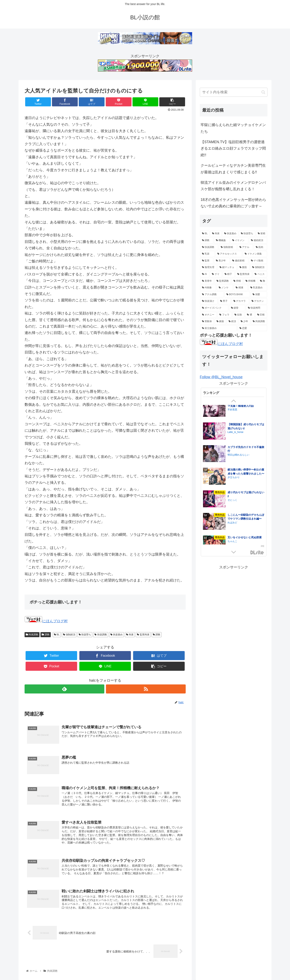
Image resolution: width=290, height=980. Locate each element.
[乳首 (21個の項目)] (207, 254)
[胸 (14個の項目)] (263, 281)
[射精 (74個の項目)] (262, 234)
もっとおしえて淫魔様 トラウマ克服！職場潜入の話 (245, 543)
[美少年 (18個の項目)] (222, 261)
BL (57, 635)
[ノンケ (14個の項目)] (225, 288)
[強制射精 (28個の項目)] (228, 247)
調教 (46, 635)
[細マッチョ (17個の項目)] (227, 267)
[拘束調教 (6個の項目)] (259, 322)
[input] (234, 92)
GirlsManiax (257, 553)
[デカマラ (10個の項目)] (240, 301)
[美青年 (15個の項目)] (207, 281)
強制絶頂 (69, 635)
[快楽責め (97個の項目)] (230, 234)
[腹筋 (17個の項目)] (244, 267)
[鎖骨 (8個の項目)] (237, 308)
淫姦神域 (233, 430)
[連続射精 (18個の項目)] (239, 261)
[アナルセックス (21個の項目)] (229, 254)
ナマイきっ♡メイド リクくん (245, 520)
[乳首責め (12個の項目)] (258, 288)
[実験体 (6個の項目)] (207, 322)
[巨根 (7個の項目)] (261, 315)
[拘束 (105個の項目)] (216, 234)
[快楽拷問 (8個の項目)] (257, 308)
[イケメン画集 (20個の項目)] (255, 254)
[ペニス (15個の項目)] (260, 274)
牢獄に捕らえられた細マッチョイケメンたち (233, 128)
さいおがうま (235, 433)
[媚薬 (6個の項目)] (220, 322)
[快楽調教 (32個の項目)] (209, 247)
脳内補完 (232, 460)
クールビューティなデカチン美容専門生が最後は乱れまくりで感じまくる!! (233, 169)
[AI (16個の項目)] (205, 274)
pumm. (231, 501)
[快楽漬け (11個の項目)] (209, 301)
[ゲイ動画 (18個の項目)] (258, 261)
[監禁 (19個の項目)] (207, 261)
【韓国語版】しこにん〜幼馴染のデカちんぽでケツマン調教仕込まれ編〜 (246, 479)
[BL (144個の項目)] (205, 234)
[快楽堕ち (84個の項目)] (247, 234)
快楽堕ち (85, 635)
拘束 (130, 635)
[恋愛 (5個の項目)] (252, 328)
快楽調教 (101, 635)
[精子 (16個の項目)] (229, 274)
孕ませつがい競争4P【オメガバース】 (245, 454)
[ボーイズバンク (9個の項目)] (214, 308)
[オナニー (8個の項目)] (208, 315)
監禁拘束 (143, 635)
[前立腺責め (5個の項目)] (219, 328)
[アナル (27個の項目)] (245, 247)
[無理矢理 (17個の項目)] (209, 267)
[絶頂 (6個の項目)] (232, 322)
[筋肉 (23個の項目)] (260, 247)
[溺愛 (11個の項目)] (259, 295)
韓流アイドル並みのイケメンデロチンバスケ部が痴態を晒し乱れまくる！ (233, 186)
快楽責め (117, 635)
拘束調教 (32, 635)
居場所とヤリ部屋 (238, 407)
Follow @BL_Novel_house (221, 377)
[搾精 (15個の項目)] (237, 281)
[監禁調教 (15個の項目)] (223, 281)
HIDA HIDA (234, 497)
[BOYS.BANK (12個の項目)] (237, 295)
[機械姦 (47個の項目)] (222, 240)
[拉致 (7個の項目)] (238, 315)
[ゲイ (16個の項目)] (216, 274)
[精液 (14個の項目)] (241, 288)
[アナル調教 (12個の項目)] (212, 295)
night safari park (236, 523)
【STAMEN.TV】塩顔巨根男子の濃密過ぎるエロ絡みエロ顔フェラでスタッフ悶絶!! (233, 148)
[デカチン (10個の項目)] (258, 301)
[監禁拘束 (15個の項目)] (244, 274)
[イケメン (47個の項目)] (239, 240)
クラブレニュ (235, 411)
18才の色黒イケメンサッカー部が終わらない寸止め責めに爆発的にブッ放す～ (233, 203)
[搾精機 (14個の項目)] (251, 281)
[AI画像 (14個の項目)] (208, 288)
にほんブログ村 (46, 621)
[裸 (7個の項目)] (250, 315)
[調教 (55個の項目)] (207, 240)
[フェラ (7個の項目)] (225, 315)
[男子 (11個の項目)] (225, 301)
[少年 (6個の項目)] (244, 322)
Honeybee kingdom (238, 482)
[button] (263, 92)
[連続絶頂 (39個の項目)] (258, 240)
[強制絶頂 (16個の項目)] (259, 267)
